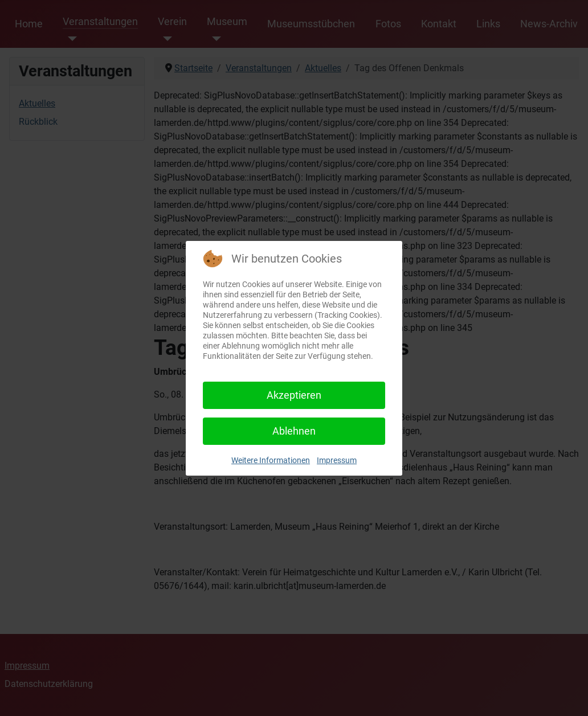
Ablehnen (294, 431)
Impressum (337, 460)
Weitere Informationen (271, 460)
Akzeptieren (294, 395)
